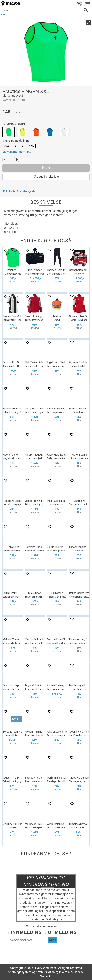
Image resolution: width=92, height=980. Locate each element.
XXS (7, 146)
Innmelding (26, 932)
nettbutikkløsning (47, 972)
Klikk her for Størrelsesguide (19, 191)
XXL (31, 146)
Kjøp (46, 168)
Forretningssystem (19, 972)
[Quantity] (11, 159)
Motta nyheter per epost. (43, 926)
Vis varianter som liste (17, 152)
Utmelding (63, 932)
